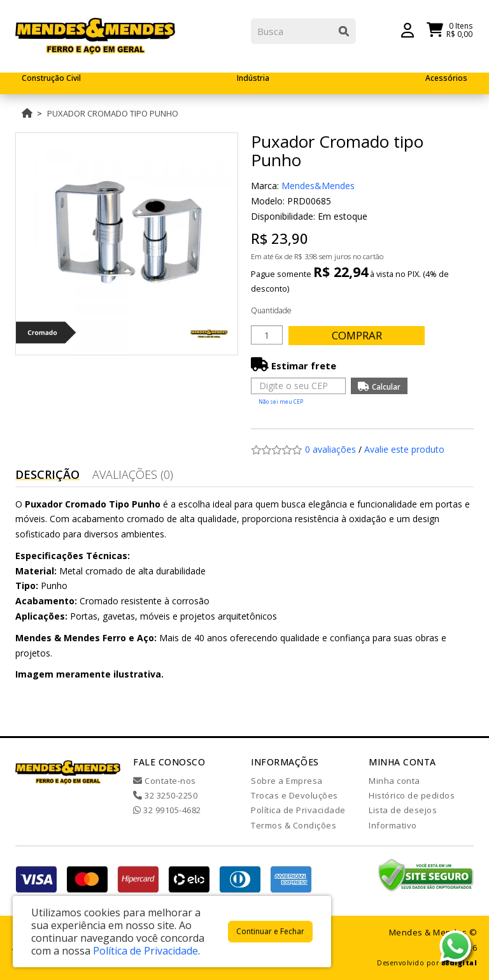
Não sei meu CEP (281, 401)
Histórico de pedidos (412, 795)
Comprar (362, 335)
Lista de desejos (403, 810)
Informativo (393, 825)
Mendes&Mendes (318, 186)
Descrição (47, 474)
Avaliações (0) (133, 474)
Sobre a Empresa (287, 781)
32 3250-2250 (165, 795)
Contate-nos (165, 781)
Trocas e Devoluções (294, 795)
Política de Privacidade (298, 810)
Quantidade (271, 310)
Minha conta (394, 781)
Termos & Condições (294, 825)
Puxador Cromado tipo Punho (113, 113)
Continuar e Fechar (270, 931)
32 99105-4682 (167, 810)
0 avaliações (330, 449)
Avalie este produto (404, 449)
